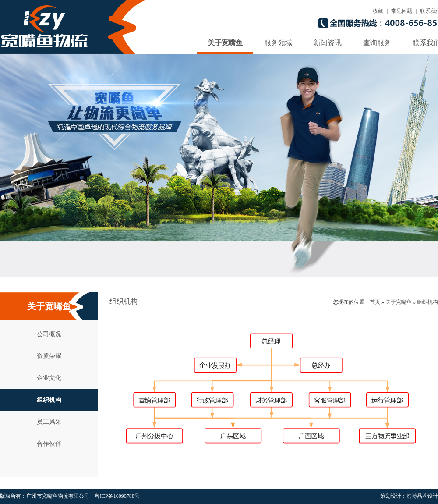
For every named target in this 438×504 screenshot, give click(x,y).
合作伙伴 (49, 444)
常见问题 (402, 11)
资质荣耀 (49, 356)
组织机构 (49, 400)
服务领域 (278, 43)
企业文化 (49, 378)
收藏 (378, 11)
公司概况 (49, 334)
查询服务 (377, 43)
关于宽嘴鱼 (225, 43)
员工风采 (49, 422)
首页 (375, 302)
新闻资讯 (328, 43)
